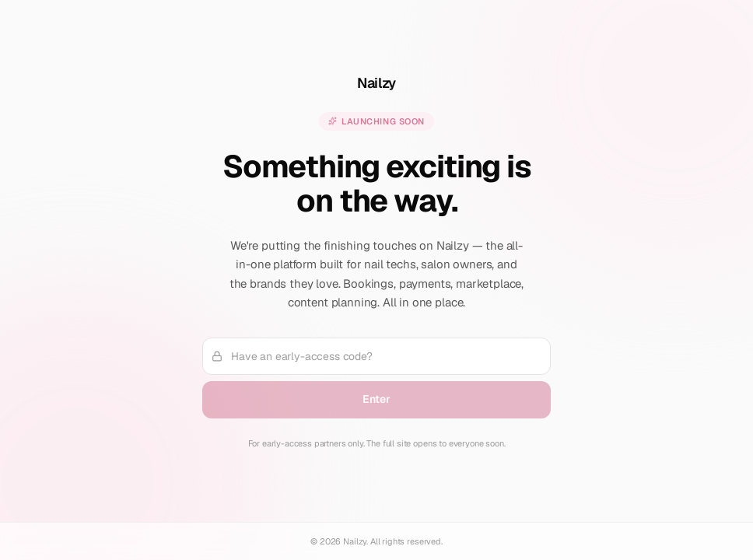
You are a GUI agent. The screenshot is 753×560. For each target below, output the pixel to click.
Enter (376, 399)
